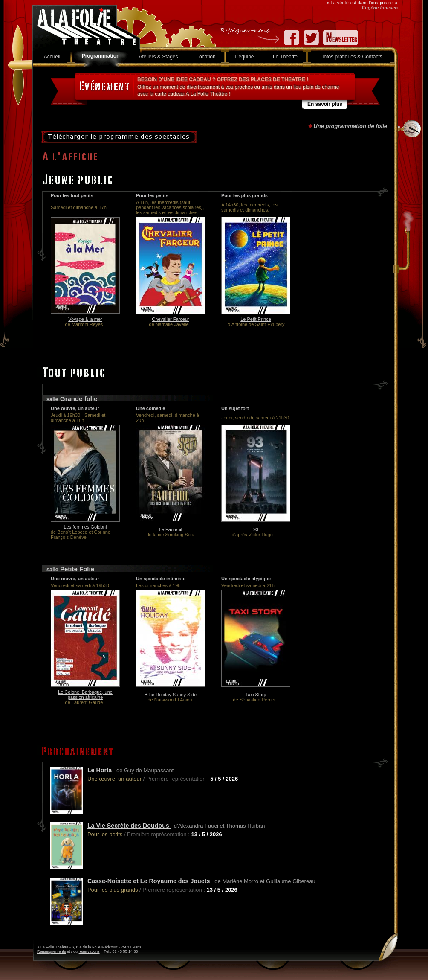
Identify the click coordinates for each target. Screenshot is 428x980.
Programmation (101, 56)
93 (256, 529)
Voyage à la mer (85, 319)
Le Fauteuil (171, 529)
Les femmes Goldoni (85, 527)
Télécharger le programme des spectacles (119, 137)
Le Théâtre (285, 57)
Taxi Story (256, 695)
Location (206, 57)
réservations (89, 951)
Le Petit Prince (256, 319)
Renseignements (52, 951)
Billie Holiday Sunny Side (171, 695)
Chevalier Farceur (170, 319)
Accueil (52, 57)
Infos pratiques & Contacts (352, 57)
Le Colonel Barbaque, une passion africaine (85, 695)
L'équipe (244, 57)
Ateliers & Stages (158, 57)
